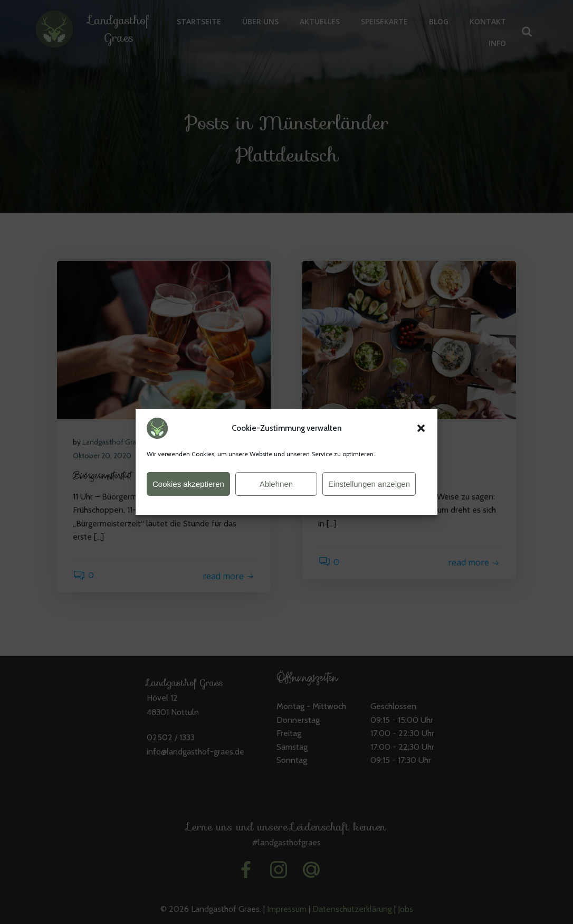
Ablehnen (276, 490)
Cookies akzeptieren (188, 490)
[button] (421, 435)
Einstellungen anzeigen (369, 490)
